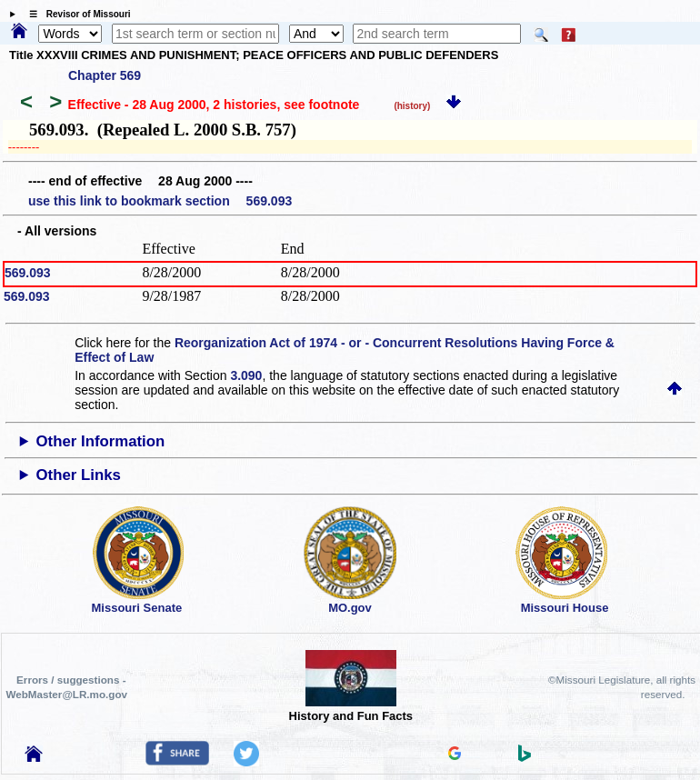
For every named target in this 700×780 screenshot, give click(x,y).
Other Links (79, 475)
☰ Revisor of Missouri (75, 14)
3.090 (246, 375)
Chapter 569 (105, 75)
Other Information (101, 441)
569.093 (28, 273)
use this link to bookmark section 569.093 (160, 201)
